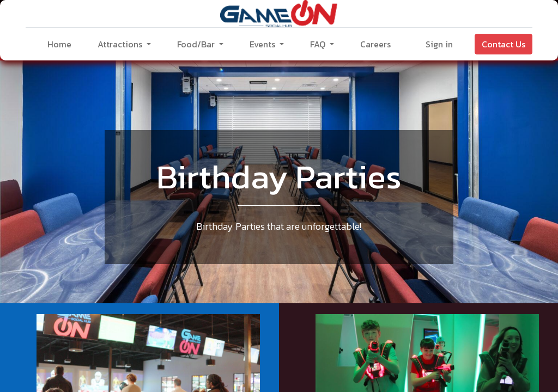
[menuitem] (59, 44)
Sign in (439, 44)
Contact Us (504, 44)
